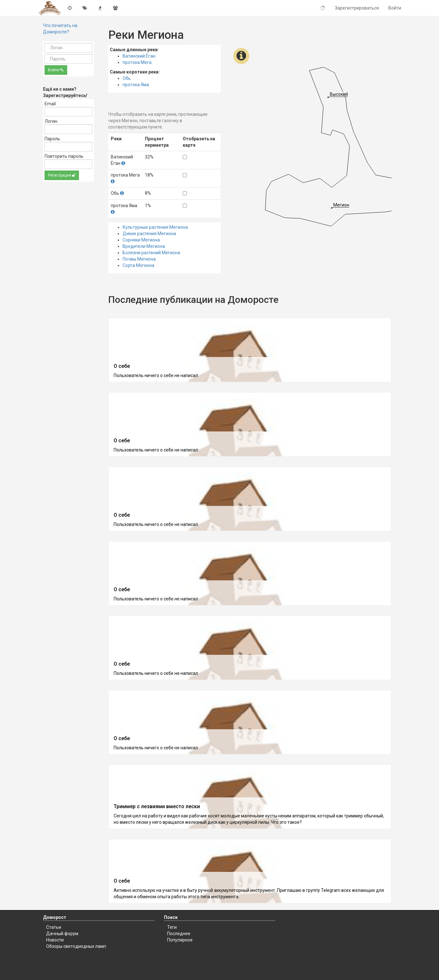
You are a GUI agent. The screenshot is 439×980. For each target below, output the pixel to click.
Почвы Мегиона (139, 259)
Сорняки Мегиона (141, 240)
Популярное (180, 940)
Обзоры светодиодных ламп (76, 946)
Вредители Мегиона (144, 246)
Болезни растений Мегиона (151, 253)
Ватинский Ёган (139, 56)
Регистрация (62, 175)
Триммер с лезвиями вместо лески (157, 806)
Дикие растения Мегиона (149, 234)
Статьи (54, 927)
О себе (122, 366)
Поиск (171, 917)
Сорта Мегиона (138, 265)
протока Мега (137, 62)
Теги (172, 927)
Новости (55, 940)
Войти (56, 70)
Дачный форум (62, 934)
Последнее (179, 934)
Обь (127, 78)
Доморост (55, 917)
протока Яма (136, 85)
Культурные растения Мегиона (155, 227)
